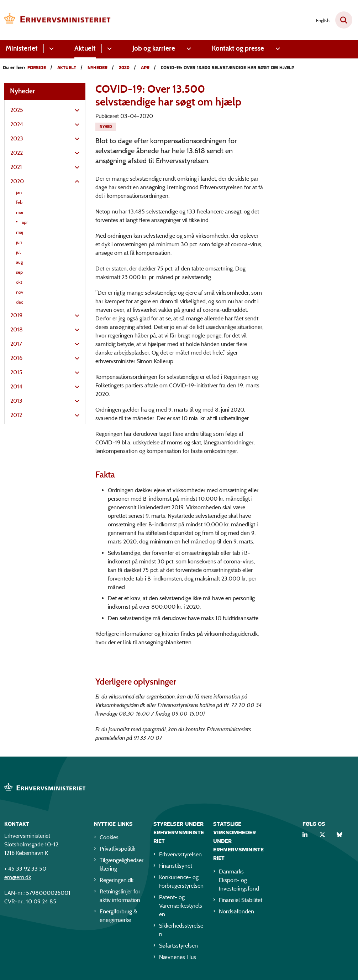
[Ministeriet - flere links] (50, 49)
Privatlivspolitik (117, 849)
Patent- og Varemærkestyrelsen (181, 906)
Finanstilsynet (176, 866)
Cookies (109, 837)
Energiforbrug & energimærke (118, 916)
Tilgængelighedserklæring (122, 864)
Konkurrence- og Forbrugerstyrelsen (181, 881)
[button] (75, 110)
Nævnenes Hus (178, 957)
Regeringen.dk (117, 880)
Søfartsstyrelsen (178, 946)
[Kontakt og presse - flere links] (277, 49)
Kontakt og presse (238, 48)
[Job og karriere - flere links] (188, 49)
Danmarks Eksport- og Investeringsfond (239, 880)
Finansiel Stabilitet (241, 900)
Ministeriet (22, 48)
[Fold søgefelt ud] (344, 20)
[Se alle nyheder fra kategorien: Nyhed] (106, 127)
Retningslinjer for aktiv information (120, 896)
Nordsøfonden (236, 911)
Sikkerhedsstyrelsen (181, 930)
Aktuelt (85, 48)
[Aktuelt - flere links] (108, 49)
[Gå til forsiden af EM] (56, 20)
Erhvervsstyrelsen (180, 854)
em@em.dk (18, 877)
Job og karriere (154, 48)
